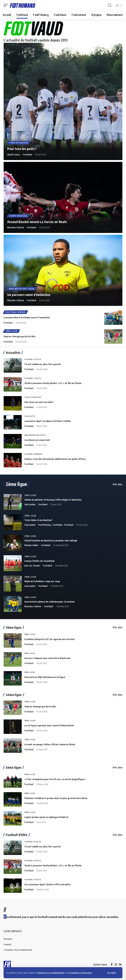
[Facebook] (112, 964)
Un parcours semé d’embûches (29, 295)
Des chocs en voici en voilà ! (39, 402)
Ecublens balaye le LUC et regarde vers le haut (50, 639)
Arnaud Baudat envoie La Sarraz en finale (37, 222)
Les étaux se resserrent (37, 440)
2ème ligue (16, 484)
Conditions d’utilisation (81, 973)
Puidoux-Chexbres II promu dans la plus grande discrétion (56, 798)
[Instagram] (116, 964)
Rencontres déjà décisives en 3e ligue (45, 677)
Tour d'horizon (19, 143)
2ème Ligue (30, 495)
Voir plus (118, 484)
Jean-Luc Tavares (32, 566)
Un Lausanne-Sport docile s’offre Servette (47, 884)
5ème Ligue (30, 774)
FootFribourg (45, 525)
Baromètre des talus (22, 289)
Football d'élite (33, 359)
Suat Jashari (30, 504)
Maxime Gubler (31, 545)
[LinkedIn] (120, 964)
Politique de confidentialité (51, 973)
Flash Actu (30, 416)
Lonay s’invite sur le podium (39, 561)
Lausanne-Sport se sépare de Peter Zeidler (48, 421)
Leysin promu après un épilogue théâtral (46, 817)
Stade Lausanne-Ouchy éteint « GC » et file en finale (53, 383)
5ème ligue (13, 767)
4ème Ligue (11, 331)
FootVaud (27, 155)
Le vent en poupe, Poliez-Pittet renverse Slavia (50, 744)
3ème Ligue (30, 634)
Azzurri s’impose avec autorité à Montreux (47, 658)
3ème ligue (14, 627)
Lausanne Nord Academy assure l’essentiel (27, 317)
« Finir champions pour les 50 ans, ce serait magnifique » (55, 779)
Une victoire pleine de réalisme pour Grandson (50, 602)
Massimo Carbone (16, 227)
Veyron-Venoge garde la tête (19, 336)
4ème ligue (14, 695)
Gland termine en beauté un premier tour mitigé (51, 540)
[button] (112, 973)
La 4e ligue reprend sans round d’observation (49, 725)
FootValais (58, 525)
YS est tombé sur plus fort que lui (43, 364)
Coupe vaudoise (18, 216)
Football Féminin (15, 312)
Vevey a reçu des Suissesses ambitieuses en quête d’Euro (55, 459)
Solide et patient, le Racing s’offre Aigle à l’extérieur (53, 500)
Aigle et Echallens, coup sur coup (42, 581)
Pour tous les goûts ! (22, 149)
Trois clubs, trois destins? (38, 520)
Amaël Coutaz (14, 155)
